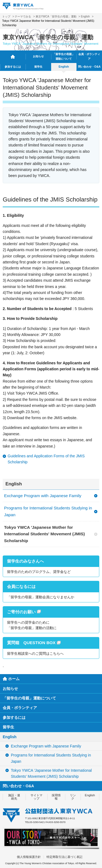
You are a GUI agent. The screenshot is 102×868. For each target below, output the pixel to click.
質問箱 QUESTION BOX (31, 643)
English (85, 16)
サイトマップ (36, 797)
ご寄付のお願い (21, 612)
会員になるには (21, 586)
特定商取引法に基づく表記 (64, 857)
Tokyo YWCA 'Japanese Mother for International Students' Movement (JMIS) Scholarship (44, 534)
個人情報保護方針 (29, 857)
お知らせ (38, 56)
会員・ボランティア (89, 56)
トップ (6, 16)
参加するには (13, 67)
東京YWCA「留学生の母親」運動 (56, 16)
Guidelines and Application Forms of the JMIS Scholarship (46, 459)
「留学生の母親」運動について (64, 56)
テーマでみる (23, 16)
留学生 (38, 67)
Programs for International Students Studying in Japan (48, 511)
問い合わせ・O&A (89, 67)
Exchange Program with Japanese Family (43, 496)
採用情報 (56, 797)
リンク (73, 797)
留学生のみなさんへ (25, 561)
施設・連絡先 (14, 797)
